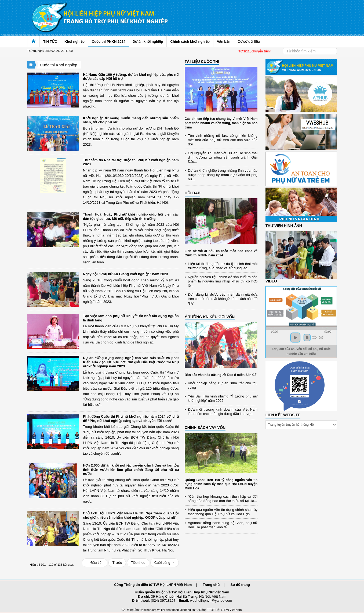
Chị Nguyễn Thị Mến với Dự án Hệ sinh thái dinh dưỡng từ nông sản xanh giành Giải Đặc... (223, 157)
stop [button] (307, 338)
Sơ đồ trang (240, 585)
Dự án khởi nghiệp (148, 42)
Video (271, 281)
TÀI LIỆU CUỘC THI (202, 62)
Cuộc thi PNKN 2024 (109, 42)
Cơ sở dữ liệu (249, 42)
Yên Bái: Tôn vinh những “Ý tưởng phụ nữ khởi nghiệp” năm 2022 (223, 398)
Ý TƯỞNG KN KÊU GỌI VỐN (210, 317)
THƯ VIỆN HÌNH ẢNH (284, 226)
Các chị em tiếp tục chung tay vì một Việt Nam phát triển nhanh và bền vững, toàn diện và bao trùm (221, 123)
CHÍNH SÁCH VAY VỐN (205, 428)
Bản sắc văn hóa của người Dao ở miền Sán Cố (221, 375)
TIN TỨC (50, 42)
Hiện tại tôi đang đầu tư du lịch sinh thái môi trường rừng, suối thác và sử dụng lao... (223, 266)
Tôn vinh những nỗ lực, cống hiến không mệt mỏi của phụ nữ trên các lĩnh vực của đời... (223, 140)
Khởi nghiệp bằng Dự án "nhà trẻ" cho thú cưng (223, 385)
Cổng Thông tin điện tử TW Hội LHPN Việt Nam (153, 585)
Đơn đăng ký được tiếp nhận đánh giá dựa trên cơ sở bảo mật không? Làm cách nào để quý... (223, 299)
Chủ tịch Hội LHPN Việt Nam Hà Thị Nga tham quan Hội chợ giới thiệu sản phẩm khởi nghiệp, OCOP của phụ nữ (131, 515)
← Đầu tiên (95, 563)
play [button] (295, 338)
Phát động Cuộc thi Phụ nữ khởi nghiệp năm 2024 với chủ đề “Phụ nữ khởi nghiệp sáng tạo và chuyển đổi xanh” (131, 419)
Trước (117, 563)
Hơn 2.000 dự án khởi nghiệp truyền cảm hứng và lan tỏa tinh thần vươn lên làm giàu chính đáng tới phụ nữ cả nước (131, 469)
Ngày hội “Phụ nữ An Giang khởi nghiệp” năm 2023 (125, 274)
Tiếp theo (138, 563)
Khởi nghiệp (74, 42)
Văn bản (224, 42)
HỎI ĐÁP (192, 193)
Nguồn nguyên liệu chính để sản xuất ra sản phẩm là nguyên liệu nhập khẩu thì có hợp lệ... (223, 281)
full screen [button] (321, 337)
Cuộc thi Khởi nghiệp (58, 65)
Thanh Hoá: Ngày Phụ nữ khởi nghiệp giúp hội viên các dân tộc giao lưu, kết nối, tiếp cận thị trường (131, 216)
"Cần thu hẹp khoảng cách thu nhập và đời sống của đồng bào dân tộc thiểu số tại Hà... (223, 499)
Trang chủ (211, 585)
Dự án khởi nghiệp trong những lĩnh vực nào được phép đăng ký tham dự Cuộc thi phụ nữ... (223, 175)
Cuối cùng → (165, 563)
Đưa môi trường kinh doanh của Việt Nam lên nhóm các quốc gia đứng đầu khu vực (223, 412)
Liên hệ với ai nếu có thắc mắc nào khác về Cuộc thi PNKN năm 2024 (221, 253)
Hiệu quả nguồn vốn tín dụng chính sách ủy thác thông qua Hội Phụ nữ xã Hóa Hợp (223, 512)
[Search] (310, 51)
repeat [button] (314, 337)
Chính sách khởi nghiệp (190, 42)
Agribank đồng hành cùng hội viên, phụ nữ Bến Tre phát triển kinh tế (223, 525)
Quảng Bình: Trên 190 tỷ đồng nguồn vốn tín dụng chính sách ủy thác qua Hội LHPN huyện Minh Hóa (221, 484)
